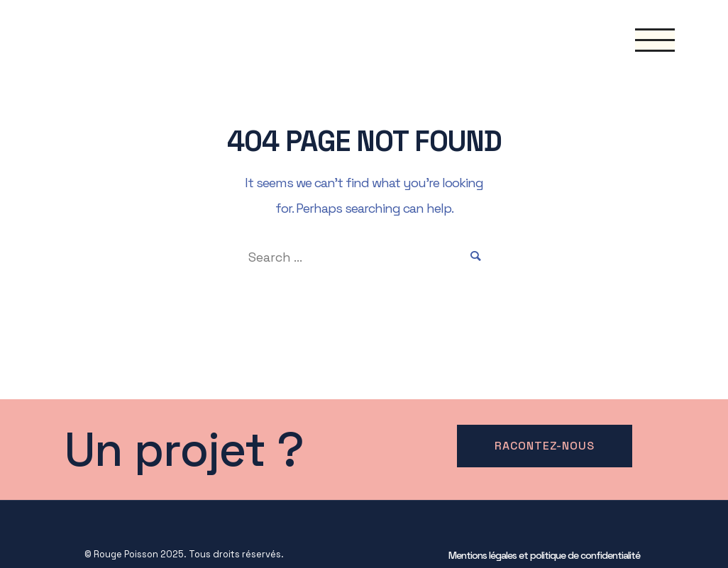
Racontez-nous (545, 446)
